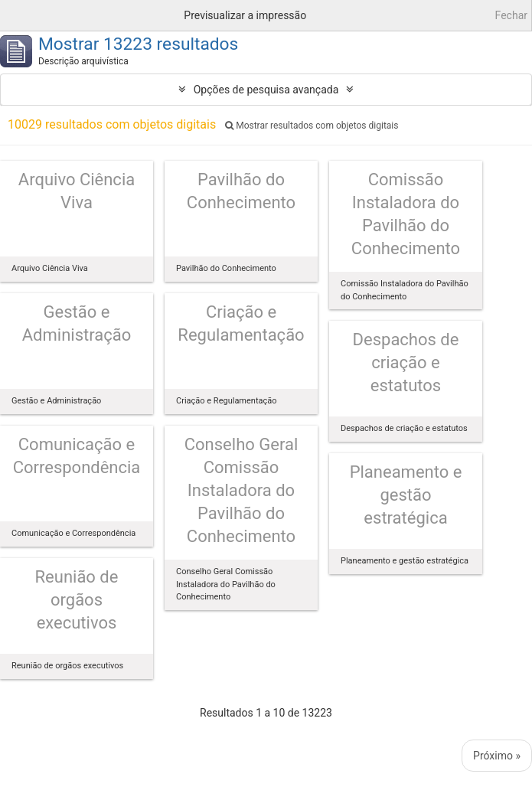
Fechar (511, 15)
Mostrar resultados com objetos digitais (312, 126)
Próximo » (497, 756)
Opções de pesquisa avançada (266, 90)
